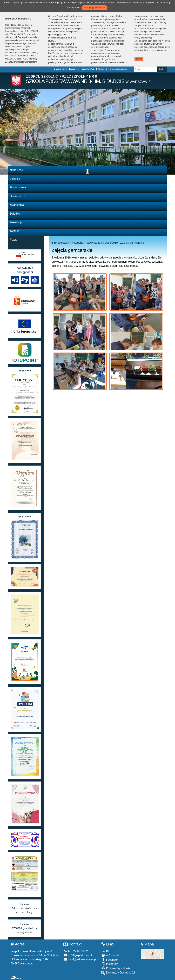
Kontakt (14, 231)
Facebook (110, 960)
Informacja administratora (116, 69)
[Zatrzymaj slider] (87, 171)
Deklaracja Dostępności (118, 973)
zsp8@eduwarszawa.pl (80, 959)
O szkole (15, 179)
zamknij (139, 59)
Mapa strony (75, 69)
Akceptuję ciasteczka (94, 8)
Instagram (110, 964)
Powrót (14, 240)
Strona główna (60, 69)
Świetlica (15, 214)
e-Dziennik (110, 955)
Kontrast (100, 69)
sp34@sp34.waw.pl (78, 955)
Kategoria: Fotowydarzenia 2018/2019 (95, 243)
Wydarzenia (17, 205)
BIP (106, 951)
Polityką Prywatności (80, 2)
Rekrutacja (16, 222)
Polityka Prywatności (116, 968)
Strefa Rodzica (18, 196)
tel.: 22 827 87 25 (76, 951)
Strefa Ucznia (18, 187)
